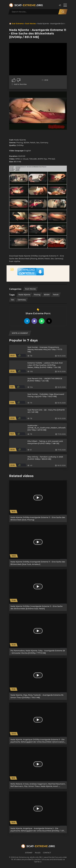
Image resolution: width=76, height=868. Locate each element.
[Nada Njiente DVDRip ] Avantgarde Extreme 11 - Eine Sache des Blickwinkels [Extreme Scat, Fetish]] (38, 590)
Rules (38, 853)
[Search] (63, 12)
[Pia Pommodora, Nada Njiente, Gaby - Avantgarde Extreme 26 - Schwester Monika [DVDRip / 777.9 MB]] (38, 635)
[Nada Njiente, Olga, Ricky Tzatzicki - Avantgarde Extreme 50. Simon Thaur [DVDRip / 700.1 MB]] (38, 679)
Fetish (56, 295)
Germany (22, 300)
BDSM (47, 295)
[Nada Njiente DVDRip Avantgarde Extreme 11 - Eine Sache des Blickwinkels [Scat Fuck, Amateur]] (38, 546)
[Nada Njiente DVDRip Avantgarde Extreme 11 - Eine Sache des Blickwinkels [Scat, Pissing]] (38, 501)
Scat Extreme (18, 23)
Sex (13, 300)
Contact (47, 853)
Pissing (37, 295)
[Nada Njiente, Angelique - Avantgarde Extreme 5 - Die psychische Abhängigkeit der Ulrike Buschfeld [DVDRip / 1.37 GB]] (38, 812)
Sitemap (29, 853)
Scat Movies (30, 23)
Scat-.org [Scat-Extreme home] (29, 5)
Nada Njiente (24, 295)
